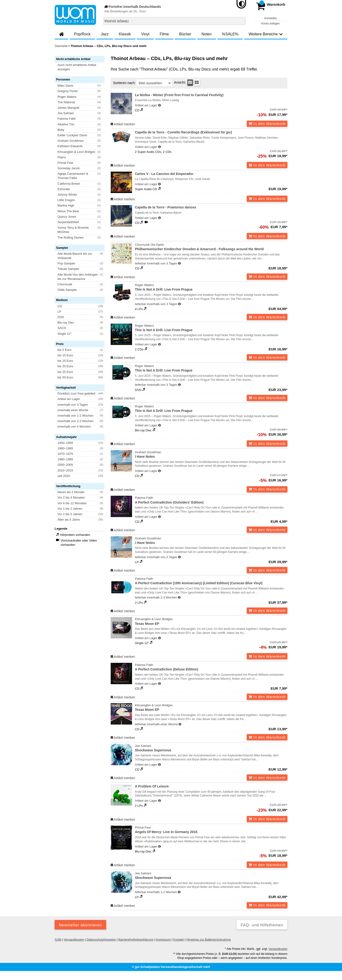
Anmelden (271, 18)
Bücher (185, 34)
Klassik (125, 34)
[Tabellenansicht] (190, 83)
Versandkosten (74, 940)
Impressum (163, 940)
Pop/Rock (82, 34)
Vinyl (145, 34)
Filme (164, 34)
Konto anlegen (270, 24)
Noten (207, 34)
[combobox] (175, 21)
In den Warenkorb (267, 124)
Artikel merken (123, 124)
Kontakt (179, 940)
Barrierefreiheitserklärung (136, 940)
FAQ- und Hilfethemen (262, 925)
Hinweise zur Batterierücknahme (208, 940)
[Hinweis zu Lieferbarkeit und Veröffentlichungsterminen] (159, 105)
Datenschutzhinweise (101, 940)
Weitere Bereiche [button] (266, 34)
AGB (58, 940)
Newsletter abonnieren (80, 925)
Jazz (105, 34)
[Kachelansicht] (197, 83)
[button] (82, 67)
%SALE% (230, 34)
